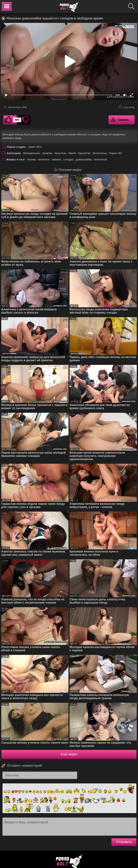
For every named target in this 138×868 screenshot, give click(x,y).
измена (56, 159)
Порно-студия (16, 147)
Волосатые (100, 153)
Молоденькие (31, 153)
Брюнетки (84, 153)
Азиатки (47, 153)
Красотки (60, 153)
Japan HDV (35, 147)
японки (31, 159)
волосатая (101, 159)
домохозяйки (84, 159)
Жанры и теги (15, 159)
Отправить (124, 842)
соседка (68, 159)
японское (44, 159)
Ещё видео (69, 754)
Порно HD (115, 153)
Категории (14, 153)
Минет (72, 153)
